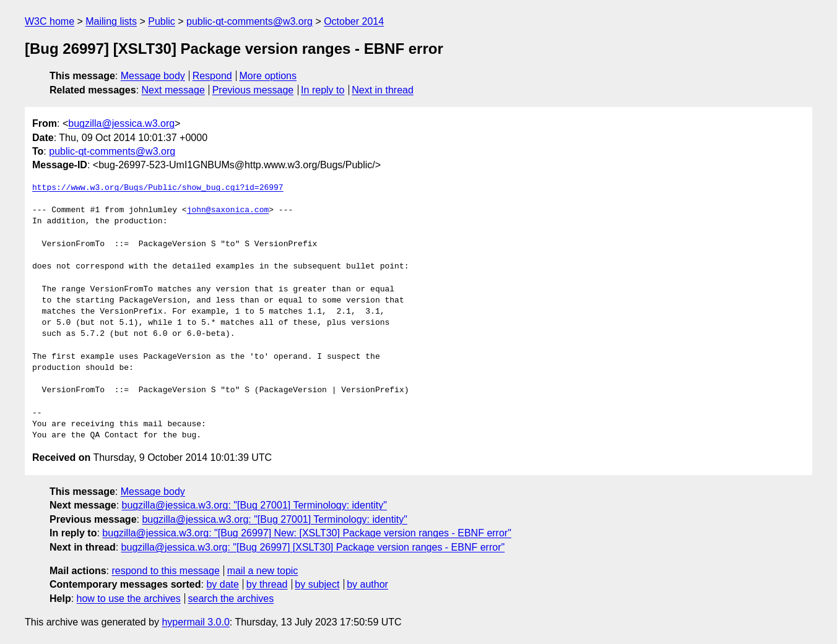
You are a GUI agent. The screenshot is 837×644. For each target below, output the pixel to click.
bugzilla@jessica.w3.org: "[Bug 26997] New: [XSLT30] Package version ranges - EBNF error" (307, 533)
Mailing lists (111, 21)
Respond (212, 76)
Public (162, 21)
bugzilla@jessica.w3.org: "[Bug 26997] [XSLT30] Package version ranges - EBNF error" (313, 547)
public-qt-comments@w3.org (249, 21)
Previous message (253, 90)
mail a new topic (263, 571)
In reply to (323, 90)
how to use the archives (129, 599)
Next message (173, 90)
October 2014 (354, 21)
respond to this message (165, 571)
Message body (153, 76)
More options (268, 76)
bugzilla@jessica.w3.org (121, 123)
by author (367, 584)
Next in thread (383, 90)
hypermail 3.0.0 (195, 622)
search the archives (231, 599)
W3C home (50, 21)
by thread (267, 584)
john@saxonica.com (228, 210)
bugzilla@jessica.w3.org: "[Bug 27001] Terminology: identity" (254, 505)
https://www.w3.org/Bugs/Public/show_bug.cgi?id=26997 (158, 188)
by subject (317, 584)
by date (222, 584)
